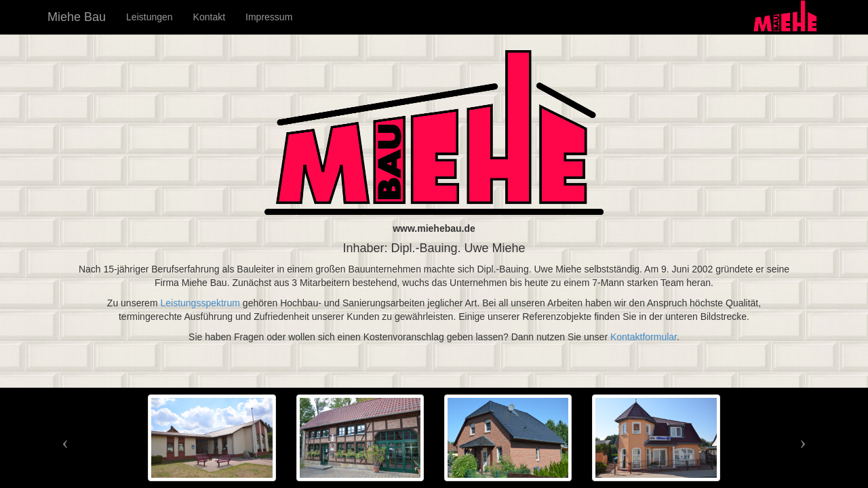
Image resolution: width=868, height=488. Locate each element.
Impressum (269, 17)
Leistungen (150, 17)
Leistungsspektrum (200, 303)
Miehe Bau (77, 17)
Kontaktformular (644, 337)
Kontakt (209, 17)
